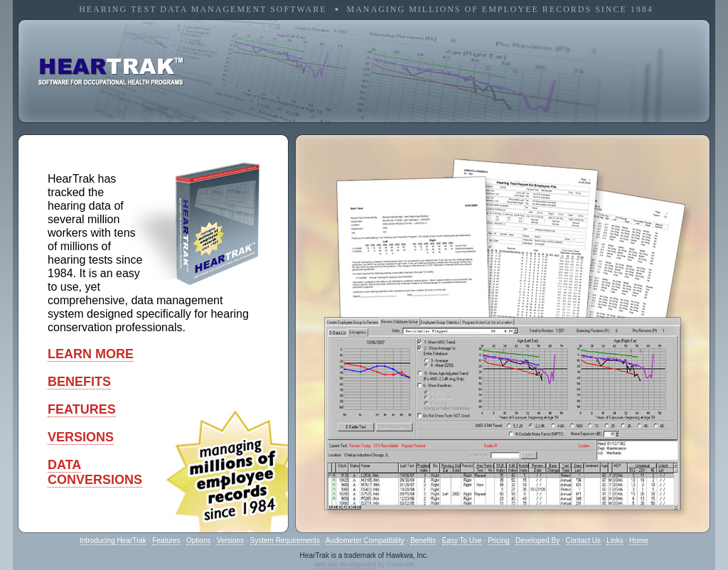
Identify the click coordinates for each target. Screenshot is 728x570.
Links (615, 541)
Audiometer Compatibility (365, 541)
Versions (230, 541)
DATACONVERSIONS (95, 472)
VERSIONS (81, 437)
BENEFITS (79, 382)
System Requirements (285, 541)
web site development (345, 564)
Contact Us (583, 541)
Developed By (537, 541)
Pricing (499, 541)
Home (639, 541)
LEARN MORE (91, 354)
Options (198, 541)
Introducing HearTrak (113, 541)
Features (166, 541)
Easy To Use (462, 541)
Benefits (423, 541)
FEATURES (82, 409)
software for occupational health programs (111, 72)
